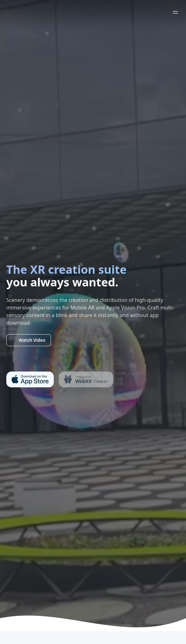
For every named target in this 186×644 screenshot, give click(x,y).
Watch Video (29, 340)
